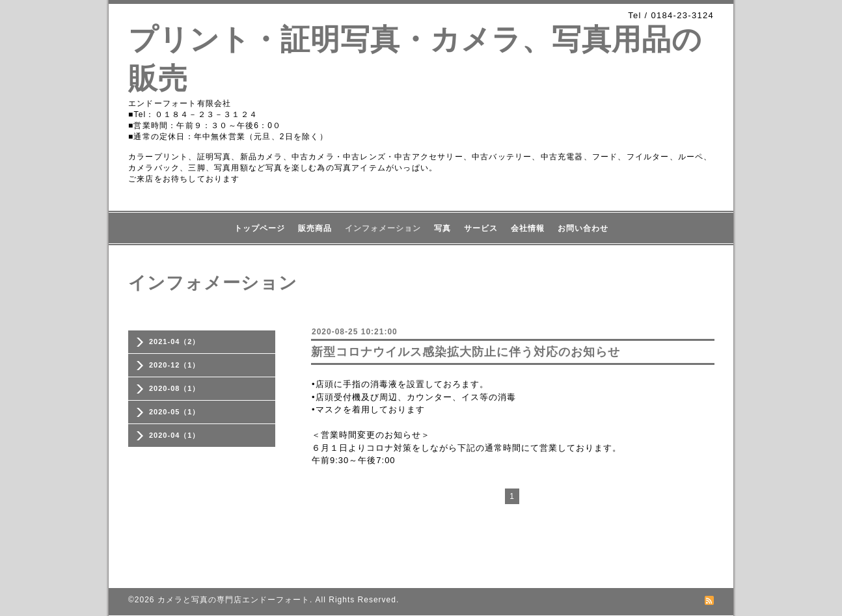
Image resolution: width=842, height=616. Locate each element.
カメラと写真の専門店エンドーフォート (234, 600)
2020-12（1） (175, 365)
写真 (442, 228)
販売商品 (315, 228)
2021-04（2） (175, 341)
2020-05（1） (175, 412)
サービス (481, 228)
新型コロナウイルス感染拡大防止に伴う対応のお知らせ (466, 352)
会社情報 (528, 228)
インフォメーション (383, 228)
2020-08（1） (175, 388)
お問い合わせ (583, 228)
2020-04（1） (175, 435)
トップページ (260, 228)
